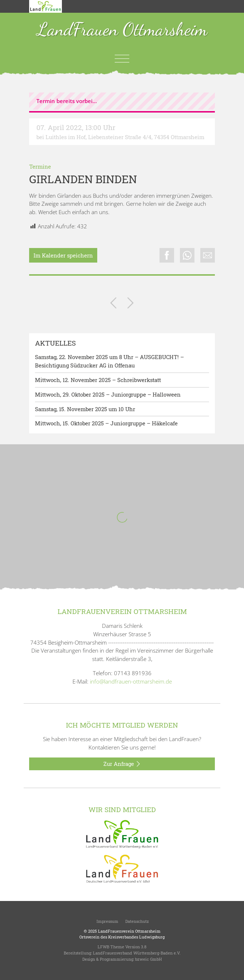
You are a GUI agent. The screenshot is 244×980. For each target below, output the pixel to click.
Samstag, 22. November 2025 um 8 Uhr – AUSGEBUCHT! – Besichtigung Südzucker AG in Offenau (109, 361)
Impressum (107, 921)
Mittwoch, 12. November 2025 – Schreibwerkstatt (98, 380)
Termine (40, 166)
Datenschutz (137, 921)
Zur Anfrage (122, 764)
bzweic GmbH (148, 959)
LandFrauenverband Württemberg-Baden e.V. (137, 953)
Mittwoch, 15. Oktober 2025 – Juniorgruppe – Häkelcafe (106, 423)
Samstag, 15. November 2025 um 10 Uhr (85, 409)
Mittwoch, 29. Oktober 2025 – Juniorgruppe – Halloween (108, 394)
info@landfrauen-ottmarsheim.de (131, 681)
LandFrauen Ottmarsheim (122, 30)
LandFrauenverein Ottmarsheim (129, 931)
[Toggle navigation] (122, 59)
